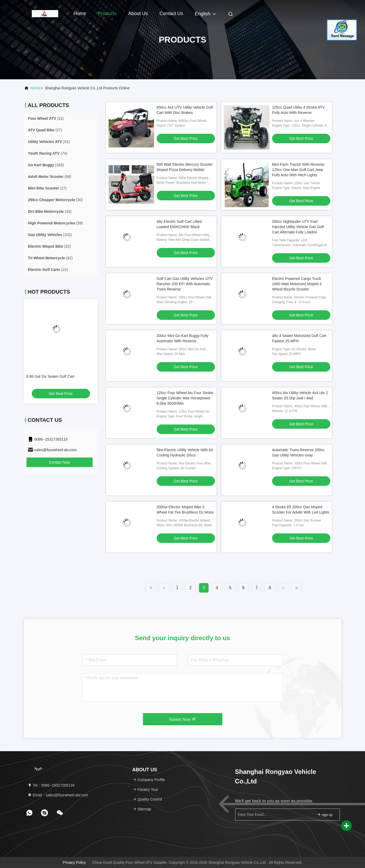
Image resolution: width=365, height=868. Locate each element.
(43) (50, 211)
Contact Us (171, 13)
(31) (46, 118)
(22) (48, 270)
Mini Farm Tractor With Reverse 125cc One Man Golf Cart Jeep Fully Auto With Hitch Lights (298, 170)
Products (107, 13)
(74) (48, 153)
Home (80, 13)
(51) (49, 142)
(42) (50, 258)
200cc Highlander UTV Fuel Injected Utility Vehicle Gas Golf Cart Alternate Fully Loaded (298, 227)
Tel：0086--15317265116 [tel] (51, 785)
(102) (50, 235)
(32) (49, 246)
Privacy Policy (74, 862)
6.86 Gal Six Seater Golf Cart (50, 376)
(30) (55, 200)
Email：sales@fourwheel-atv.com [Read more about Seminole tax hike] (58, 795)
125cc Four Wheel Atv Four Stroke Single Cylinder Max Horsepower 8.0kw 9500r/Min (185, 398)
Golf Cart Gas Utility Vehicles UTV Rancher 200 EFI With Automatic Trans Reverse (185, 284)
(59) (56, 223)
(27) (45, 130)
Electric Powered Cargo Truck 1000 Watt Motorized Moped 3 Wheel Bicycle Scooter (297, 284)
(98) (50, 177)
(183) (46, 165)
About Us (138, 13)
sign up (325, 814)
